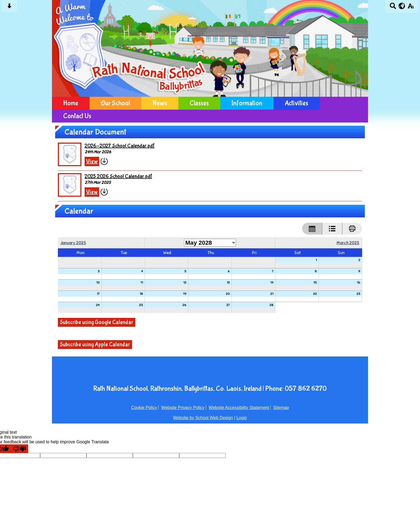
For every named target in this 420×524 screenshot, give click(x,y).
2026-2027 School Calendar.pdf (120, 146)
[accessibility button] (411, 8)
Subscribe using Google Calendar (97, 322)
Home (71, 103)
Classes (199, 103)
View (92, 161)
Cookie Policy (144, 408)
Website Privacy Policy (183, 408)
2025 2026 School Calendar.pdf (118, 176)
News (160, 103)
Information (247, 103)
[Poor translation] (20, 449)
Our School (115, 103)
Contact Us (77, 116)
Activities (297, 103)
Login (242, 418)
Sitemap (281, 408)
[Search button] (393, 8)
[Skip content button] (9, 8)
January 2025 (73, 243)
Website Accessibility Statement (239, 408)
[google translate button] (402, 6)
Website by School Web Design (203, 418)
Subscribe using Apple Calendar (95, 345)
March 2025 (348, 243)
